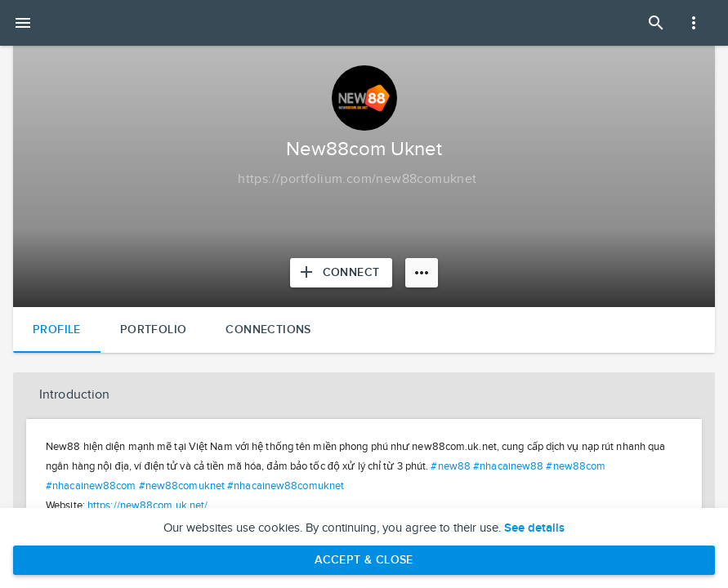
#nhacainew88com (91, 486)
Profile (57, 330)
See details (534, 528)
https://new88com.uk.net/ (147, 506)
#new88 (451, 466)
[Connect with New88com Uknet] (342, 273)
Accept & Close (364, 560)
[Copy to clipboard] (357, 180)
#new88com (576, 466)
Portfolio (154, 330)
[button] (364, 395)
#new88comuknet (182, 486)
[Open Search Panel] (656, 23)
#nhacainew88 (508, 466)
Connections (268, 330)
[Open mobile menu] (23, 23)
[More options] (422, 273)
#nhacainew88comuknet (286, 486)
